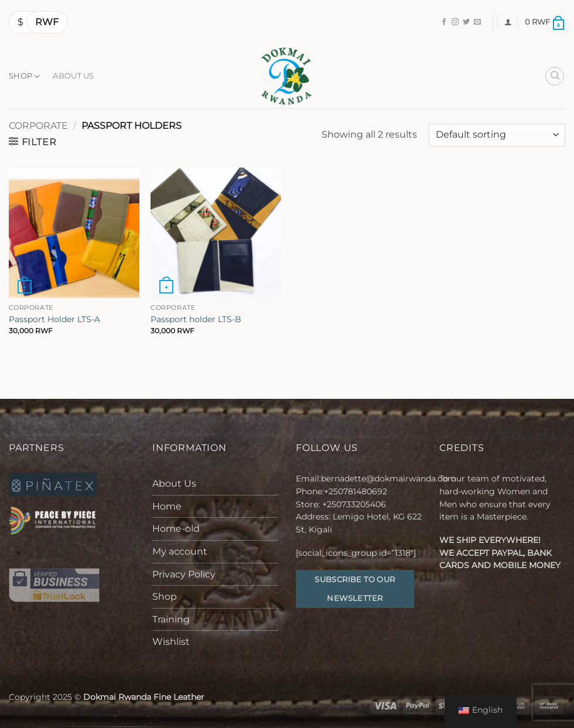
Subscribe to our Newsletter (355, 589)
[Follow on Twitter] (466, 22)
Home (167, 506)
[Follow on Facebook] (444, 22)
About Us (73, 76)
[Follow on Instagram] (455, 22)
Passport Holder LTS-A (54, 319)
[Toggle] (271, 484)
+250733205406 (354, 504)
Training (171, 619)
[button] (508, 22)
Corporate (38, 126)
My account (180, 551)
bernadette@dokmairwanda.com (389, 479)
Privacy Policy (184, 574)
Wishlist (171, 642)
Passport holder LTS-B (196, 319)
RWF (47, 22)
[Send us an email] (477, 22)
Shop (24, 76)
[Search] (555, 76)
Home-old (176, 529)
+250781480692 (357, 491)
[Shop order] (497, 135)
